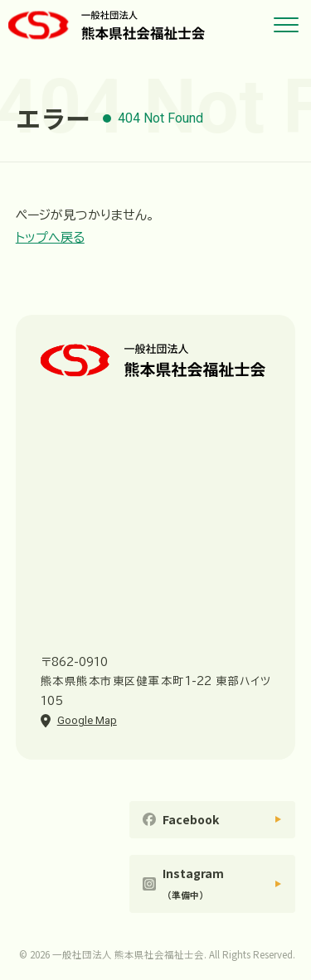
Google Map (87, 720)
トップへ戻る (50, 237)
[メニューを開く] (286, 25)
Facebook (191, 819)
